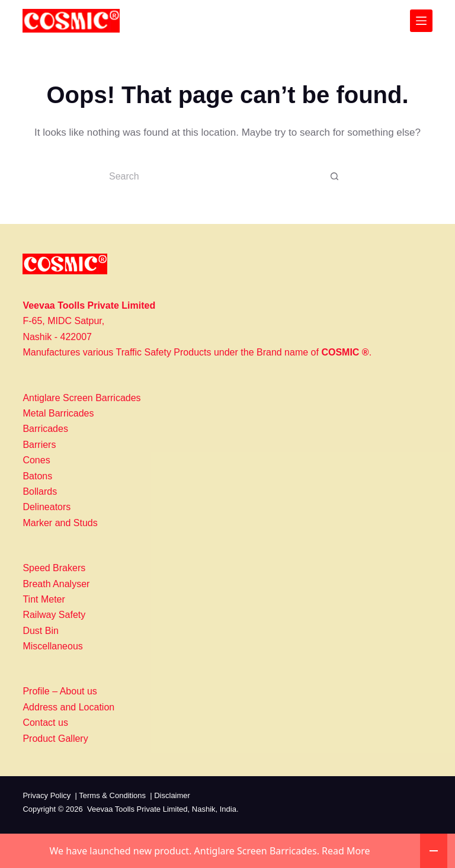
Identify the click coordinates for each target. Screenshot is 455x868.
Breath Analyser (56, 584)
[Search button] (334, 177)
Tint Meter (44, 599)
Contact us (45, 723)
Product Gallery (55, 739)
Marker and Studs (60, 523)
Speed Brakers (54, 568)
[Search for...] (216, 177)
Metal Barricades (58, 413)
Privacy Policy (47, 795)
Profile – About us (60, 691)
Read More (346, 851)
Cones (36, 460)
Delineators (47, 507)
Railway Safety (54, 615)
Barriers (39, 445)
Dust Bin (40, 631)
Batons (37, 476)
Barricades (45, 429)
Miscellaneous (52, 646)
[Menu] (421, 21)
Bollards (40, 491)
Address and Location (68, 707)
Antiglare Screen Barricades (81, 398)
